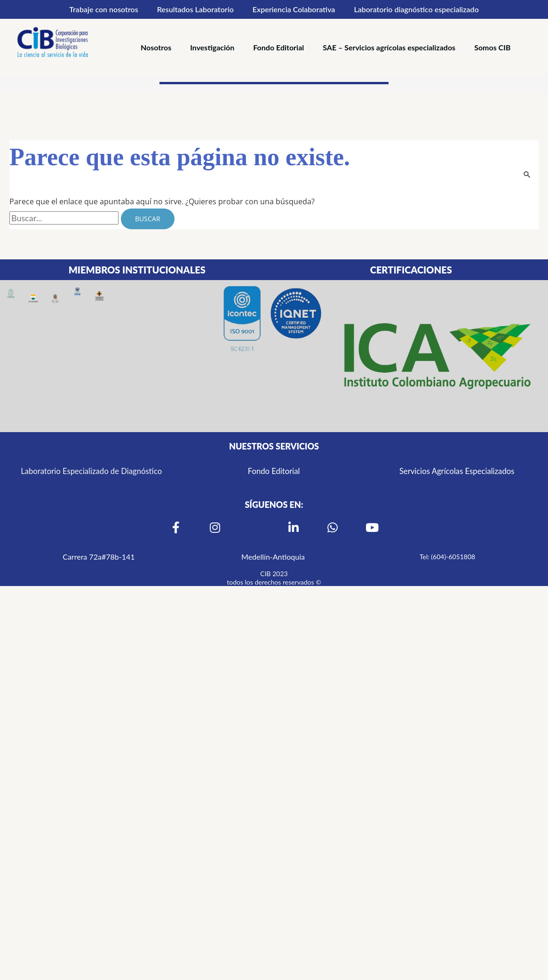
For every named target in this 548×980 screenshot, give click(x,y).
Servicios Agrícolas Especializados (457, 471)
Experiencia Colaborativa (294, 9)
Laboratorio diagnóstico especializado (416, 9)
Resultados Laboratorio (195, 9)
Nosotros (156, 47)
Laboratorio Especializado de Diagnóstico (91, 471)
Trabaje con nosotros (103, 9)
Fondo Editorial (278, 47)
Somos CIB (492, 47)
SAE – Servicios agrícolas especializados (389, 47)
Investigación (212, 47)
